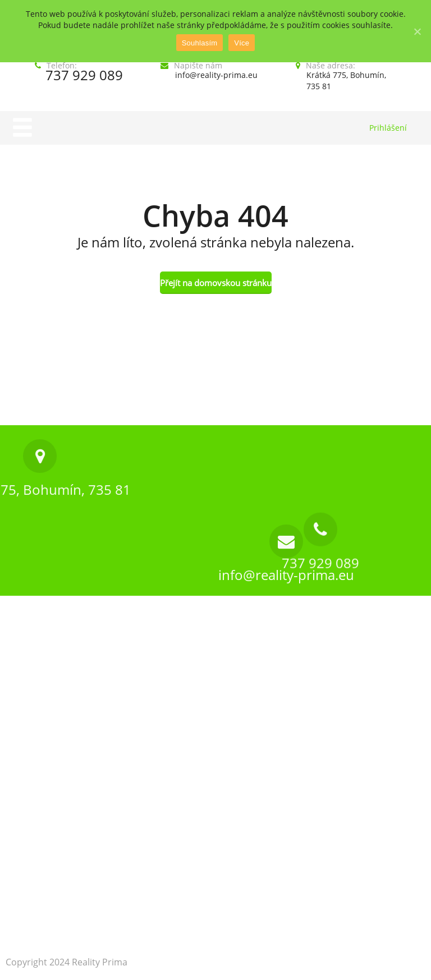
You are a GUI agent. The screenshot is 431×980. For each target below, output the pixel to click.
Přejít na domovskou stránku (216, 283)
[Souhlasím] (417, 31)
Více (242, 43)
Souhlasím (200, 43)
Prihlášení (388, 128)
